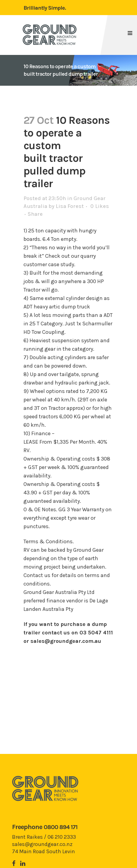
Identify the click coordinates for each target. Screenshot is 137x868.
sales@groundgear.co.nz (42, 844)
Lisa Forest (70, 206)
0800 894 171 (61, 827)
